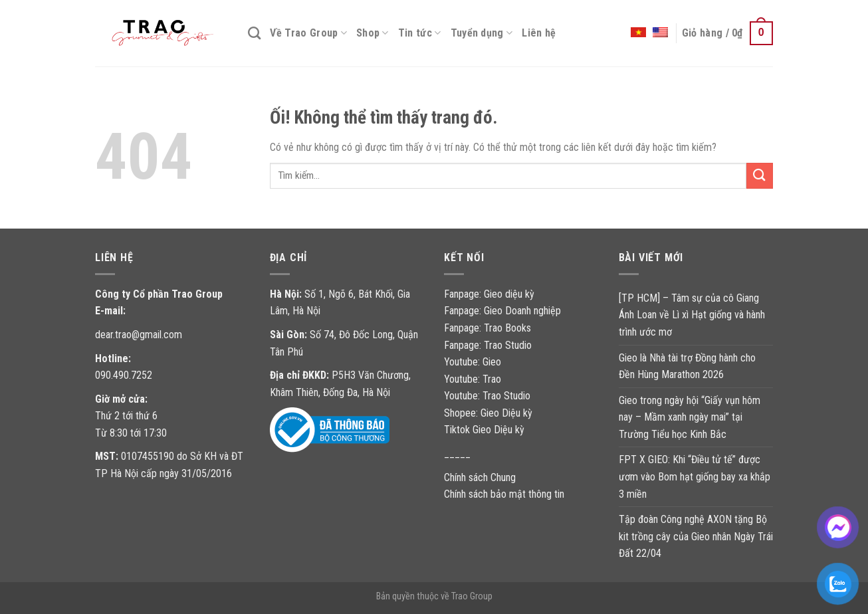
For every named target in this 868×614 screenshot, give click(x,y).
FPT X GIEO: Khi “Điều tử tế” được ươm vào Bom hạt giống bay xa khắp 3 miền (695, 476)
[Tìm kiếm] (254, 33)
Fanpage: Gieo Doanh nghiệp (502, 311)
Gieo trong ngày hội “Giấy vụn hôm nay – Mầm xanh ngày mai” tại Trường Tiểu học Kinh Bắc (690, 417)
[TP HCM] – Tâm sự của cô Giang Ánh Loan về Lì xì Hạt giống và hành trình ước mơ (692, 315)
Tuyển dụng (482, 33)
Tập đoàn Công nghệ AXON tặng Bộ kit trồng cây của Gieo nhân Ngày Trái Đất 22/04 (696, 536)
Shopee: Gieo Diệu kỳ (488, 413)
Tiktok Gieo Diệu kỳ (484, 430)
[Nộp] (760, 176)
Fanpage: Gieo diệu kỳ (489, 294)
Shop (373, 33)
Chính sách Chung (480, 477)
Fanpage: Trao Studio (488, 345)
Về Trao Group (308, 33)
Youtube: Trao (474, 379)
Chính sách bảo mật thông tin (504, 494)
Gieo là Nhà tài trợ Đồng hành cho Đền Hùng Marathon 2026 (687, 366)
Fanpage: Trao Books (489, 328)
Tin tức (420, 33)
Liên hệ (539, 33)
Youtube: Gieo (473, 362)
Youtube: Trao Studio (487, 396)
